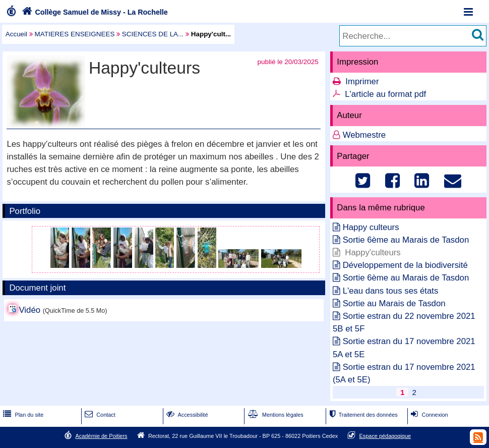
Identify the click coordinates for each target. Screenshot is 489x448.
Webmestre (364, 135)
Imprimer (362, 81)
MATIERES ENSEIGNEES (75, 34)
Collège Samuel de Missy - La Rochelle (94, 12)
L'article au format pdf (385, 94)
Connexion (428, 415)
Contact (99, 415)
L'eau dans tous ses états (391, 291)
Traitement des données (362, 415)
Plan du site (22, 415)
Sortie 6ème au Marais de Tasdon (406, 240)
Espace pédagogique (385, 436)
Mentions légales (275, 415)
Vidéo (29, 310)
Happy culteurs (371, 227)
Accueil (16, 34)
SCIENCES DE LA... (153, 34)
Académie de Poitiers (101, 436)
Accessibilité (186, 415)
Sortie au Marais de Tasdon (394, 303)
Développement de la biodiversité (405, 265)
